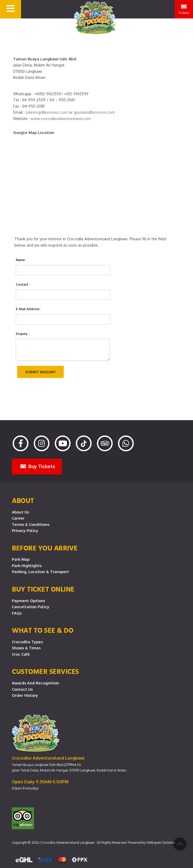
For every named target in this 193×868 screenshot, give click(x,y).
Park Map (21, 559)
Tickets (184, 9)
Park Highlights (27, 565)
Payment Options (28, 601)
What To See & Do (43, 630)
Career (18, 518)
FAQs (17, 613)
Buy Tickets (38, 466)
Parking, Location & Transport (40, 572)
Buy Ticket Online (43, 589)
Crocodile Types (27, 642)
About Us (20, 512)
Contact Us (22, 689)
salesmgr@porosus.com (47, 112)
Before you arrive (45, 548)
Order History (25, 695)
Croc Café (21, 654)
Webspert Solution (161, 842)
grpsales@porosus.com (94, 112)
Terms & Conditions (31, 524)
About (23, 500)
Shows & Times (26, 648)
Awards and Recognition (35, 683)
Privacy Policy (25, 530)
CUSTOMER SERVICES (45, 671)
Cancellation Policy (31, 607)
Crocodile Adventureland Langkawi (67, 842)
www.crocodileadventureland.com (61, 118)
